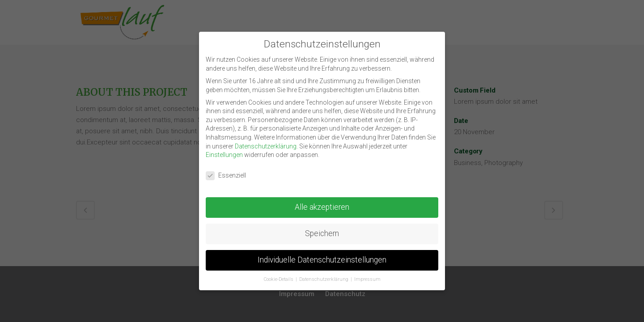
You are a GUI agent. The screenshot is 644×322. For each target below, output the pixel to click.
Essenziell (226, 174)
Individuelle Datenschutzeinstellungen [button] (322, 258)
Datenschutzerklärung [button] (324, 278)
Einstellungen (224, 153)
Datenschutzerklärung (266, 144)
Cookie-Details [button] (279, 278)
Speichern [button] (322, 232)
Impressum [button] (367, 278)
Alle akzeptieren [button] (322, 206)
